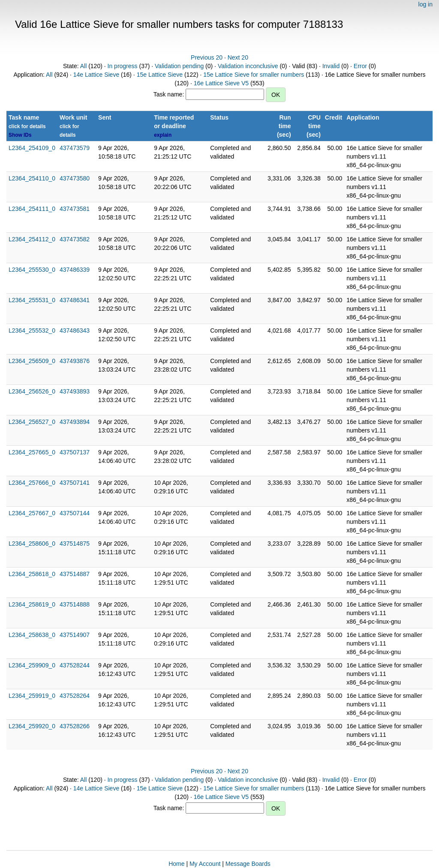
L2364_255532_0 (32, 330)
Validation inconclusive (248, 66)
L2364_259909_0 (32, 665)
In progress (123, 66)
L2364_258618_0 (32, 574)
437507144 (75, 513)
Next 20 (238, 57)
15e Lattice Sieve (160, 75)
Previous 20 (207, 57)
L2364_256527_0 (32, 422)
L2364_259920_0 (32, 726)
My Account (205, 864)
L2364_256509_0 (32, 361)
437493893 (75, 391)
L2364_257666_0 (32, 483)
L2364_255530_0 (32, 270)
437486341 (75, 300)
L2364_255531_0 (32, 300)
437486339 (75, 270)
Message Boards (248, 864)
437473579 (75, 148)
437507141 (75, 483)
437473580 (75, 178)
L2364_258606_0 (32, 544)
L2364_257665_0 (32, 452)
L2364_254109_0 (32, 148)
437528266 (75, 726)
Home (176, 864)
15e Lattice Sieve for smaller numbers (254, 75)
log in (425, 4)
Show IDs (20, 135)
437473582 (75, 239)
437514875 (75, 544)
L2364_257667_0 (32, 513)
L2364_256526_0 (32, 391)
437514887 (75, 574)
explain (163, 135)
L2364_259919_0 (32, 696)
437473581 (75, 209)
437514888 (75, 604)
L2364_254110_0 (32, 178)
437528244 (75, 665)
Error (360, 66)
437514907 (75, 635)
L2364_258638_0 (32, 635)
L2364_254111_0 (32, 209)
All (84, 66)
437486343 (75, 330)
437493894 (75, 422)
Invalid (331, 66)
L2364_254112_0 (32, 239)
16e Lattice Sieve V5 (221, 83)
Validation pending (179, 66)
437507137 (75, 452)
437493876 (75, 361)
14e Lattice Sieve (96, 75)
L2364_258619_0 (32, 604)
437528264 (75, 696)
